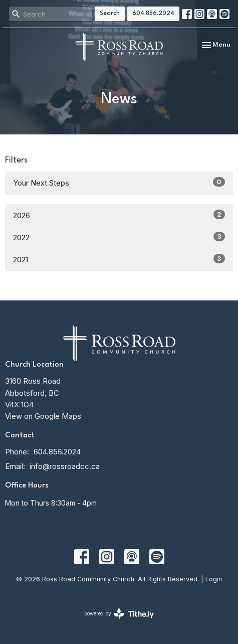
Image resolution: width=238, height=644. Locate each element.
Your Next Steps (119, 182)
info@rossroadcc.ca (65, 466)
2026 (119, 215)
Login (214, 579)
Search (110, 14)
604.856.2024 (153, 14)
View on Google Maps (43, 416)
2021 (119, 259)
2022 (119, 237)
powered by (119, 614)
